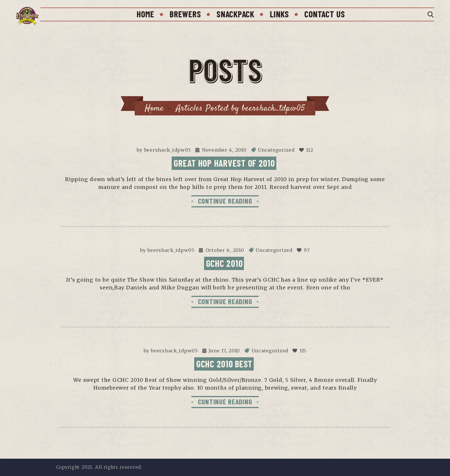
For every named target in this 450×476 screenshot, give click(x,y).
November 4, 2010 (224, 150)
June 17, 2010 (224, 351)
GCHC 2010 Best (224, 364)
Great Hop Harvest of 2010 (224, 163)
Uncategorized (276, 150)
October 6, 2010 (225, 250)
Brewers (185, 14)
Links (279, 14)
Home (145, 14)
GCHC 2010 (224, 263)
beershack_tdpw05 (168, 150)
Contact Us (325, 14)
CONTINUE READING (225, 201)
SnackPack (235, 14)
